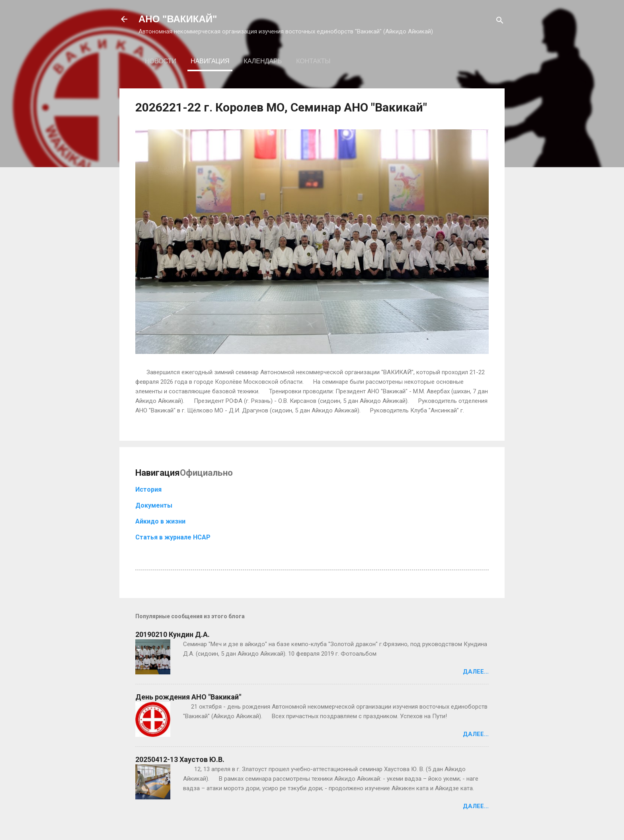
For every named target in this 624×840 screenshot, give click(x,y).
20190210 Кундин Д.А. (173, 634)
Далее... (476, 672)
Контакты (313, 61)
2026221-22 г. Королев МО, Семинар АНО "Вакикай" (281, 107)
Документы (154, 505)
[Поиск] (500, 22)
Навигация (210, 61)
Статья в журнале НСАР (173, 537)
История (148, 489)
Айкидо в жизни (160, 521)
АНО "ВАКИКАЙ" (178, 19)
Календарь (263, 61)
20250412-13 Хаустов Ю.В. (180, 759)
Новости (161, 61)
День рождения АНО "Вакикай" (188, 697)
